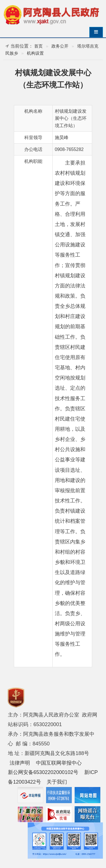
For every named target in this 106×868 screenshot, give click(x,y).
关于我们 (57, 782)
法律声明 (20, 763)
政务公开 (60, 46)
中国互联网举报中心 (59, 763)
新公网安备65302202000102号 (43, 772)
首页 (38, 46)
